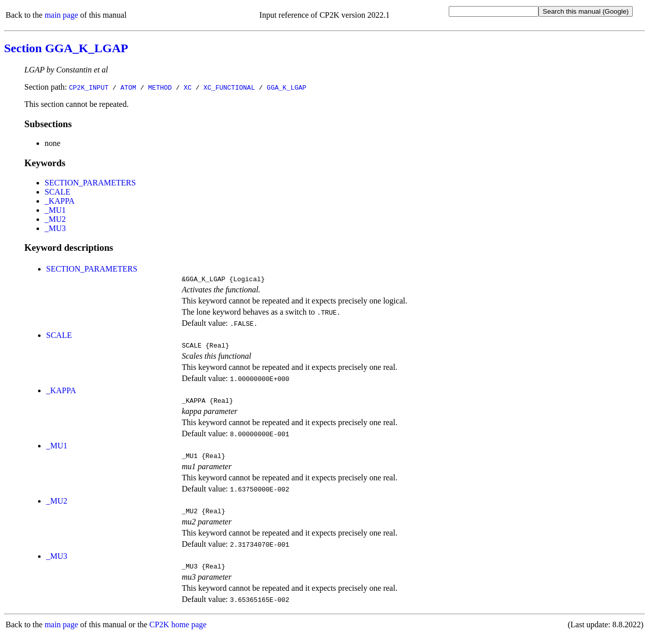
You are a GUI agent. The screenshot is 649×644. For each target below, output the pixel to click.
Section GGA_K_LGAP (66, 48)
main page (61, 15)
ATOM (128, 87)
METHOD (160, 87)
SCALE (58, 192)
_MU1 (55, 210)
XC (188, 87)
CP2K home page (178, 634)
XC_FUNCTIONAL (229, 87)
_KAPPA (60, 201)
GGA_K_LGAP (286, 87)
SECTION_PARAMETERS (90, 183)
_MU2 (55, 219)
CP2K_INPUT (89, 87)
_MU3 (55, 228)
